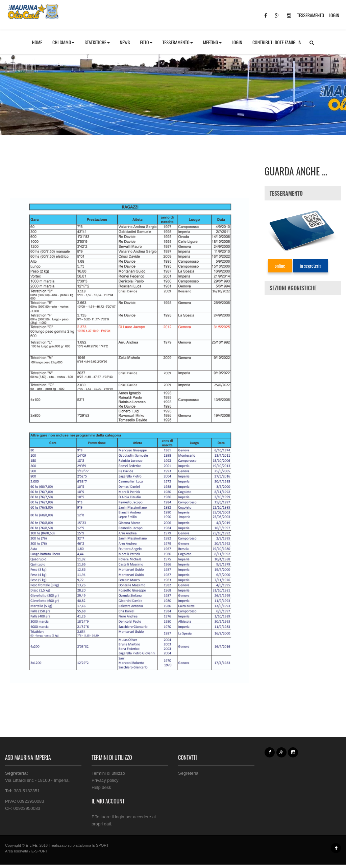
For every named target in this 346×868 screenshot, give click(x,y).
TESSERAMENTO (311, 15)
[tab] (303, 193)
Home (10, 71)
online (280, 266)
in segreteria (311, 266)
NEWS (125, 42)
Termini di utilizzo (108, 773)
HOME (37, 42)
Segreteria (188, 773)
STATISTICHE (97, 42)
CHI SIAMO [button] (64, 42)
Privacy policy (105, 780)
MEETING (212, 42)
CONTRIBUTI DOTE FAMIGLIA (277, 42)
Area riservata (17, 851)
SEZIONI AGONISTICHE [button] (293, 288)
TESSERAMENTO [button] (178, 42)
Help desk (101, 787)
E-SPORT (101, 845)
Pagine (28, 71)
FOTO (146, 42)
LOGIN (334, 15)
